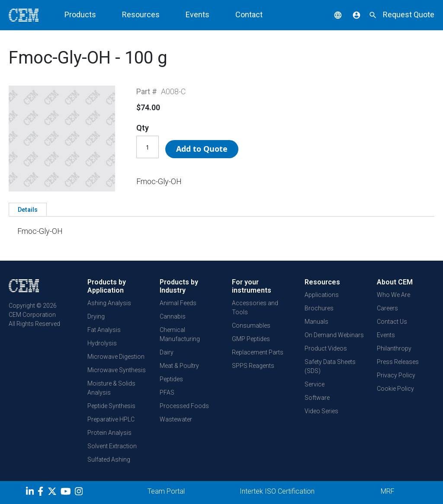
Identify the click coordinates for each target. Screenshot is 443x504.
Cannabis (173, 316)
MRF (388, 491)
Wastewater (176, 419)
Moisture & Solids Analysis (111, 388)
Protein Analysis (109, 433)
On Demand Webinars (334, 335)
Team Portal (166, 491)
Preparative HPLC (111, 419)
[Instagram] (80, 493)
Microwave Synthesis (117, 370)
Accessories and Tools (255, 308)
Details (28, 210)
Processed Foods (184, 406)
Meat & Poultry (179, 366)
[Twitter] (53, 493)
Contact (249, 14)
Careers (387, 308)
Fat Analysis (104, 330)
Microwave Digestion (116, 357)
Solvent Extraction (112, 446)
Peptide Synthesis (111, 406)
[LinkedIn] (31, 493)
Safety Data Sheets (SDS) (330, 366)
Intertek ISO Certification (277, 491)
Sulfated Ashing (109, 459)
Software (317, 398)
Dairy (167, 352)
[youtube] (67, 493)
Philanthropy (394, 348)
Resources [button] (141, 14)
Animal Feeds (178, 303)
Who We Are (393, 295)
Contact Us (392, 322)
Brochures (319, 308)
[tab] (28, 209)
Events (197, 14)
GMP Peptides (251, 339)
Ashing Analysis (109, 303)
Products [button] (80, 14)
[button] (331, 14)
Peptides (171, 379)
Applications (322, 295)
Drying (96, 316)
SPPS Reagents (253, 366)
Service (315, 384)
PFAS (167, 392)
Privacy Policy (396, 375)
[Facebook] (43, 493)
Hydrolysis (102, 343)
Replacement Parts (258, 352)
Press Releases (398, 362)
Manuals (316, 322)
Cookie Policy (395, 389)
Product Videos (326, 348)
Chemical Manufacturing (180, 334)
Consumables (251, 325)
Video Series (321, 411)
